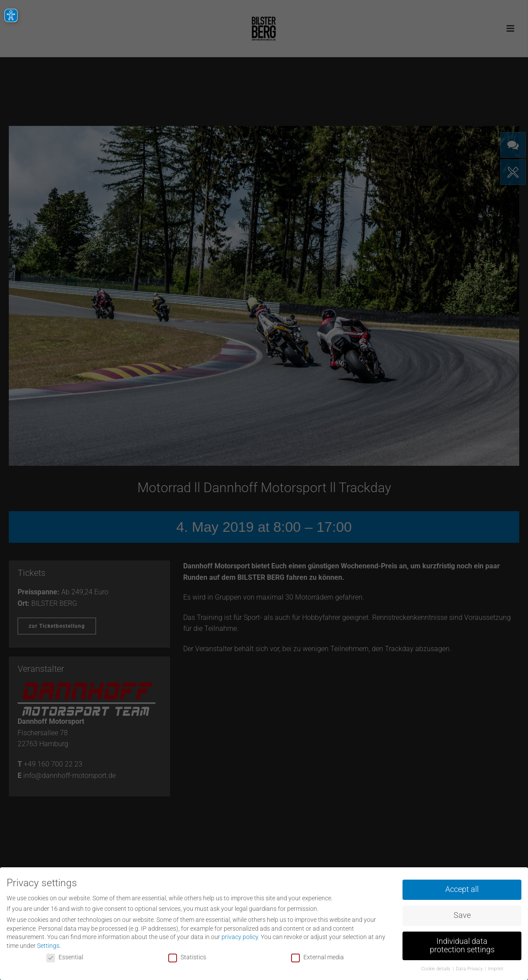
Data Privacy (470, 968)
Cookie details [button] (436, 968)
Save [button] (462, 914)
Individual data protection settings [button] (462, 944)
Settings (48, 944)
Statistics (187, 956)
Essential (65, 956)
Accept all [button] (462, 888)
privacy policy (240, 936)
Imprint (496, 968)
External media (318, 956)
